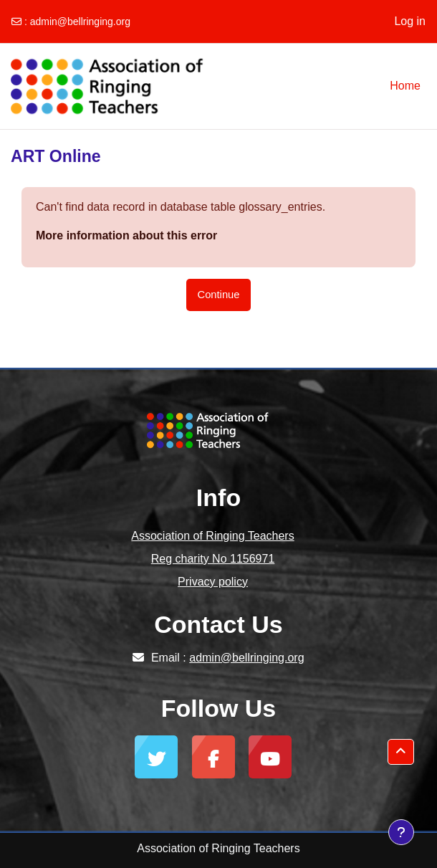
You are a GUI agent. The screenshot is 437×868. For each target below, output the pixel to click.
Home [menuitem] (405, 86)
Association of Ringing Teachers (212, 536)
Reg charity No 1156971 (213, 559)
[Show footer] (401, 832)
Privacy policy (213, 582)
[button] (401, 752)
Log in (410, 21)
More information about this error (126, 235)
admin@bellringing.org (80, 22)
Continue (219, 295)
